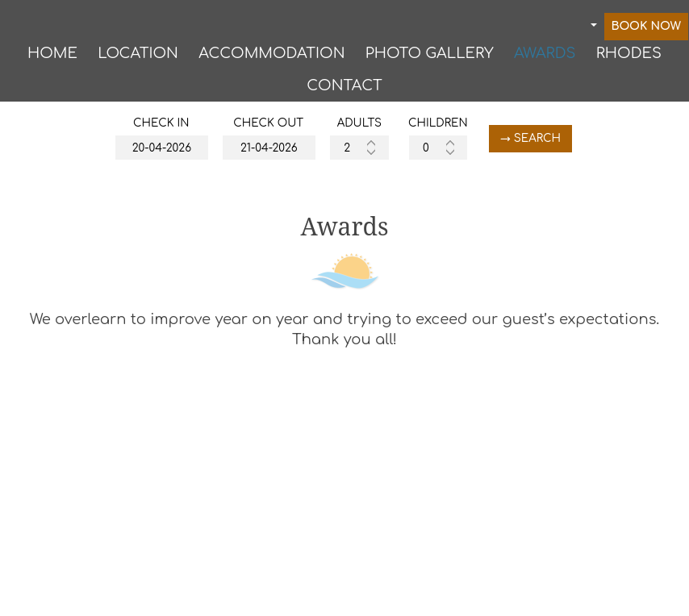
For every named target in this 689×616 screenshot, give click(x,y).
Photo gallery (430, 57)
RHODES (629, 57)
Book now (647, 29)
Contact (344, 91)
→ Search (544, 147)
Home (52, 57)
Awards (545, 57)
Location (138, 57)
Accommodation (271, 57)
